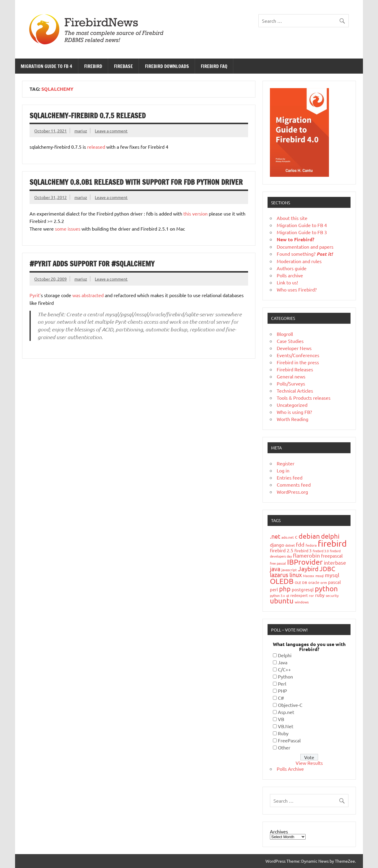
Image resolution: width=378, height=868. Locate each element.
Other (284, 747)
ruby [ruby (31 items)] (320, 595)
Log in (283, 470)
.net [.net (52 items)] (275, 536)
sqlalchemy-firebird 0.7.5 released (88, 116)
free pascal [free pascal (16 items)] (278, 563)
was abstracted (89, 295)
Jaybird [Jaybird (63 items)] (308, 569)
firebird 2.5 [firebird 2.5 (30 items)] (282, 550)
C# (281, 698)
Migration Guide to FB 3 (302, 232)
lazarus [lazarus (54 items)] (279, 575)
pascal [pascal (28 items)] (334, 582)
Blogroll (285, 334)
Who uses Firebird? (297, 289)
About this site (292, 218)
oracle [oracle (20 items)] (314, 582)
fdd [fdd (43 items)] (300, 544)
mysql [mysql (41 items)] (332, 575)
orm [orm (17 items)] (324, 582)
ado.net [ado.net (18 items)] (288, 537)
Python (285, 676)
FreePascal (289, 740)
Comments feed (294, 485)
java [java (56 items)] (275, 569)
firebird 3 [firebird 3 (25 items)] (303, 550)
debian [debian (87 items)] (309, 536)
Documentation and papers (305, 247)
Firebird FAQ (214, 66)
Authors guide (292, 268)
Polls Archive (290, 769)
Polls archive (290, 275)
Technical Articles (295, 391)
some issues (68, 229)
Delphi (285, 655)
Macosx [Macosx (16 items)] (309, 576)
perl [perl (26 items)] (274, 589)
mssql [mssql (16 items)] (320, 576)
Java (283, 662)
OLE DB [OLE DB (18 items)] (301, 582)
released (96, 147)
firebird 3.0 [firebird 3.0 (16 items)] (321, 551)
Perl (282, 684)
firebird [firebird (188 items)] (332, 543)
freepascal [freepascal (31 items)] (332, 556)
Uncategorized (292, 405)
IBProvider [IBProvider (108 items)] (305, 562)
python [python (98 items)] (326, 588)
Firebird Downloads (167, 66)
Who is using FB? (294, 412)
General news (291, 376)
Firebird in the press (298, 362)
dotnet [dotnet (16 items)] (290, 545)
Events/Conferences (298, 355)
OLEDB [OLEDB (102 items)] (282, 581)
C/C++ (284, 669)
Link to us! (287, 282)
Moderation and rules (299, 261)
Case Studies (290, 341)
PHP (282, 691)
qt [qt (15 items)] (288, 595)
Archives (279, 831)
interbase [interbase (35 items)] (335, 562)
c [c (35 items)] (296, 536)
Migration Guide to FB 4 (46, 66)
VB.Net (286, 726)
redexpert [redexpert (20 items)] (299, 595)
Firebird (93, 66)
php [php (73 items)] (285, 589)
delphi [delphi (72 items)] (330, 536)
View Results (309, 763)
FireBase (123, 66)
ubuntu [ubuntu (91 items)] (282, 601)
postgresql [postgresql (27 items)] (303, 589)
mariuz (81, 131)
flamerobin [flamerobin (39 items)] (306, 555)
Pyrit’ (35, 295)
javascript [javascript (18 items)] (289, 570)
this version (195, 213)
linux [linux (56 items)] (296, 575)
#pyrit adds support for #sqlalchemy (92, 264)
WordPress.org (292, 492)
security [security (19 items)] (332, 595)
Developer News (294, 348)
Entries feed (290, 477)
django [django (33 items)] (277, 545)
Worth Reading (293, 419)
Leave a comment (111, 131)
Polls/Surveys (291, 383)
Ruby (283, 733)
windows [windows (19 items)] (302, 602)
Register (286, 463)
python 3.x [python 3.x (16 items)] (277, 595)
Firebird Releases (295, 369)
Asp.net (286, 712)
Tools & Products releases (304, 398)
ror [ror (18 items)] (311, 595)
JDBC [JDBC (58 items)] (327, 569)
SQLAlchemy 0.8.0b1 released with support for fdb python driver (136, 182)
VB (281, 719)
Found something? (305, 254)
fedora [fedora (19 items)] (311, 545)
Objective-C (290, 705)
